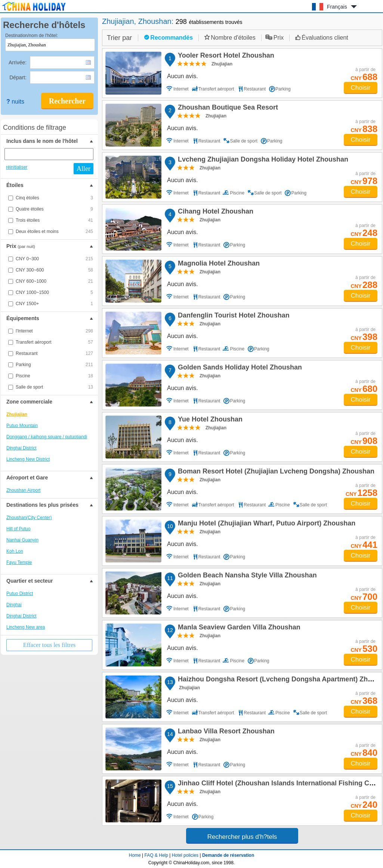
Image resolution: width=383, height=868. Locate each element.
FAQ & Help (156, 855)
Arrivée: (18, 62)
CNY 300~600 (54, 270)
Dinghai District (21, 448)
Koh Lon (15, 551)
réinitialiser (17, 167)
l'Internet (54, 331)
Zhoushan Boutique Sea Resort (227, 108)
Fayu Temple (19, 562)
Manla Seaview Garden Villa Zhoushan (238, 628)
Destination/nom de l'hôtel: (32, 36)
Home (135, 855)
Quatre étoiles (54, 209)
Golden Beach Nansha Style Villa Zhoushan (246, 576)
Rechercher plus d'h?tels (242, 837)
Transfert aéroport (54, 342)
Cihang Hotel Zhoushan (214, 212)
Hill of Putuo (18, 529)
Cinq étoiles (54, 198)
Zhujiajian (17, 414)
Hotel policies (185, 855)
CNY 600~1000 (54, 281)
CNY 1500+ (54, 304)
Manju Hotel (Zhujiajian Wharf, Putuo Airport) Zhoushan (265, 524)
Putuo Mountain (22, 426)
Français (337, 7)
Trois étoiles (54, 220)
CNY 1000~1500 (54, 292)
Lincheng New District (28, 459)
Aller (84, 169)
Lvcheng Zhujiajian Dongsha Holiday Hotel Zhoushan (262, 160)
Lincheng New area (26, 627)
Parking (54, 365)
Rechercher (67, 101)
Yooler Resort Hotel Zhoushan (225, 56)
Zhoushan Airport (23, 490)
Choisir (361, 88)
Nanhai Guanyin (22, 540)
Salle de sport (54, 387)
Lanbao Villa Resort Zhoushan (225, 732)
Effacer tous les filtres (50, 645)
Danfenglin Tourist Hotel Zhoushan (233, 316)
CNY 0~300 (54, 259)
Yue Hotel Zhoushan (209, 420)
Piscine (54, 376)
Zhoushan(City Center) (29, 518)
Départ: (19, 77)
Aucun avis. (183, 76)
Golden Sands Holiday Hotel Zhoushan (239, 368)
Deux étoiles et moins (54, 231)
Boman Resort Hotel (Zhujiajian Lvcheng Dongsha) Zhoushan (275, 472)
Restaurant (54, 353)
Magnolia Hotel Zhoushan (218, 264)
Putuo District (20, 594)
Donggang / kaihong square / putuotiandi (47, 437)
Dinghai (14, 605)
